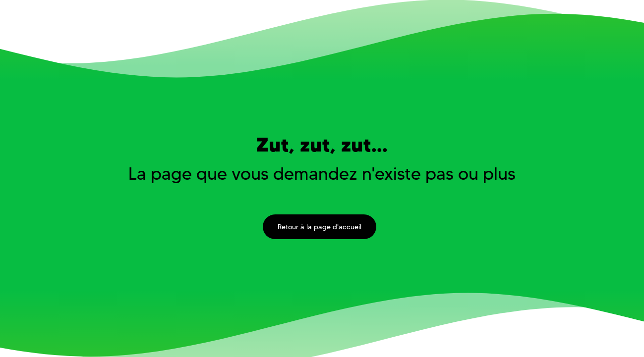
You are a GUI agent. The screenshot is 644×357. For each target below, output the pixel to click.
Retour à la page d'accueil (320, 227)
